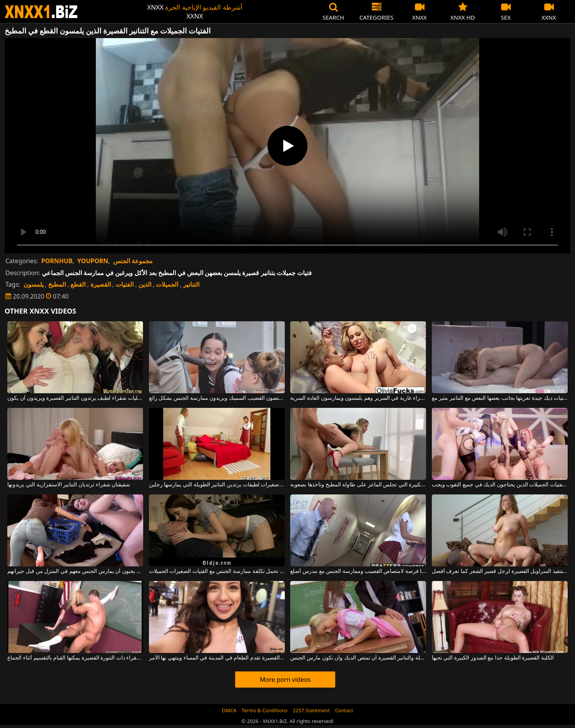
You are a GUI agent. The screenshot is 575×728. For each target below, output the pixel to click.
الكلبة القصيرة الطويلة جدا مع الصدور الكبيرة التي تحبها (493, 658)
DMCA (229, 710)
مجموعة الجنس (133, 261)
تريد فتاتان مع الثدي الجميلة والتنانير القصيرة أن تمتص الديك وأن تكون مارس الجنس (358, 658)
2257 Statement (311, 710)
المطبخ (57, 284)
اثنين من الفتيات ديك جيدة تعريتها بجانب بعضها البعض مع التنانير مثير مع (500, 398)
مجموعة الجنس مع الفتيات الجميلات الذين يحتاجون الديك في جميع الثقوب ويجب (500, 485)
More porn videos (285, 680)
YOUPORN (93, 261)
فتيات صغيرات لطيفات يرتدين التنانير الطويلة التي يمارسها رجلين (217, 485)
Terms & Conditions (265, 710)
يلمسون (33, 284)
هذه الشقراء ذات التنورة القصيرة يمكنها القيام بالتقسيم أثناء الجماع (75, 658)
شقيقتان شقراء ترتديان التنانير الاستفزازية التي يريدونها (69, 485)
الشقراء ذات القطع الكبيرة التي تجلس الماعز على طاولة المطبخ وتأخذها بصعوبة (358, 485)
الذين (145, 284)
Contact (344, 710)
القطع (78, 284)
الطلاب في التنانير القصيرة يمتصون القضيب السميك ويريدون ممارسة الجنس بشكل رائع (217, 398)
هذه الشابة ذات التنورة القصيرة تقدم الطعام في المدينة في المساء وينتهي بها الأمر (217, 658)
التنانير (191, 284)
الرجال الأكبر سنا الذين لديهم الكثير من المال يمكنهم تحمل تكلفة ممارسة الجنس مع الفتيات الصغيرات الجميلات (217, 571)
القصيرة (101, 284)
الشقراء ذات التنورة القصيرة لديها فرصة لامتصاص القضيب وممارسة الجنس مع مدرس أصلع (358, 571)
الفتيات (125, 284)
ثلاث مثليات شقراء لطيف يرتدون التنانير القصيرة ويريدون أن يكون (75, 398)
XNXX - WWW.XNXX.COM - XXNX (41, 12)
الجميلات (167, 284)
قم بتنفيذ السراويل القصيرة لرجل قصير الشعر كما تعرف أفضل (500, 571)
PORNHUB (57, 261)
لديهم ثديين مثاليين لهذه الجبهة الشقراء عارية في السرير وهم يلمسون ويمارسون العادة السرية (358, 398)
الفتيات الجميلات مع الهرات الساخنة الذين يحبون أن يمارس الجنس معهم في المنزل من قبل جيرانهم (75, 571)
